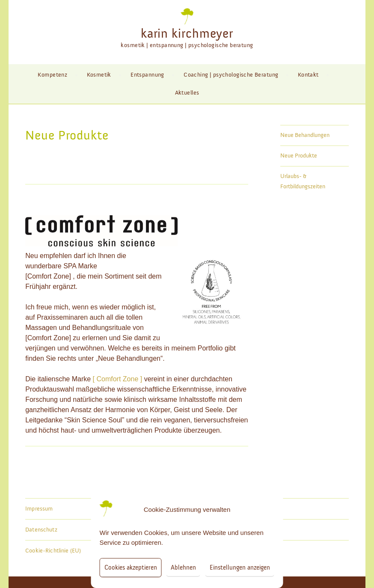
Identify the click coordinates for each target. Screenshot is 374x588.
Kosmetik (99, 75)
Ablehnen (183, 568)
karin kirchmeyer (187, 34)
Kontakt (308, 75)
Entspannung (147, 75)
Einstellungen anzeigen (240, 568)
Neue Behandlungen (305, 135)
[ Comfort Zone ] (118, 379)
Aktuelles (187, 93)
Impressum (39, 509)
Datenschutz (41, 530)
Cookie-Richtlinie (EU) (53, 551)
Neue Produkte (299, 156)
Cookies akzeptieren (131, 568)
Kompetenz (52, 75)
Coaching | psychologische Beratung (231, 75)
